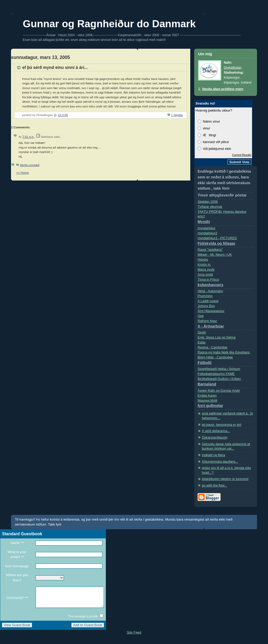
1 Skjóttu (177, 115)
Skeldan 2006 (208, 202)
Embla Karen (207, 396)
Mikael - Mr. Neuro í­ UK (215, 255)
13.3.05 (63, 115)
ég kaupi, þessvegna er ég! (222, 425)
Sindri (202, 332)
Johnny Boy (206, 306)
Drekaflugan (233, 68)
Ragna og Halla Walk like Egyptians (224, 352)
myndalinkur (206, 228)
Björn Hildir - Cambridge (226, 361)
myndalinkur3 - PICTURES (226, 242)
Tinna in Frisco (226, 283)
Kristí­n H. (204, 265)
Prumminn (205, 296)
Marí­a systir (206, 270)
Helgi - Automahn (210, 291)
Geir (201, 316)
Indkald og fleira (213, 455)
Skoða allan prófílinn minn (223, 89)
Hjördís (203, 260)
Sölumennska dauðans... (220, 462)
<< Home (23, 173)
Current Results (242, 155)
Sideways (77, 92)
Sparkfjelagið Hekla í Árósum (219, 369)
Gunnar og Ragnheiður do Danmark (109, 24)
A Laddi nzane (208, 301)
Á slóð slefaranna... (216, 431)
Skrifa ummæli (30, 165)
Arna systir (205, 275)
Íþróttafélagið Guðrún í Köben (226, 383)
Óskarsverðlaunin (215, 438)
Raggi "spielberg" (210, 250)
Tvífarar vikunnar (210, 207)
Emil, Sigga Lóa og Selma (217, 337)
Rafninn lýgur (226, 325)
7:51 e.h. (28, 137)
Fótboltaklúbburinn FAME (216, 374)
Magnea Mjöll (226, 404)
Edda (201, 342)
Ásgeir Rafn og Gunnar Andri (219, 391)
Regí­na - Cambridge (213, 347)
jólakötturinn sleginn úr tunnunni (225, 479)
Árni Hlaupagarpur (211, 311)
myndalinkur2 (207, 233)
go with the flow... (214, 485)
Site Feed (134, 636)
